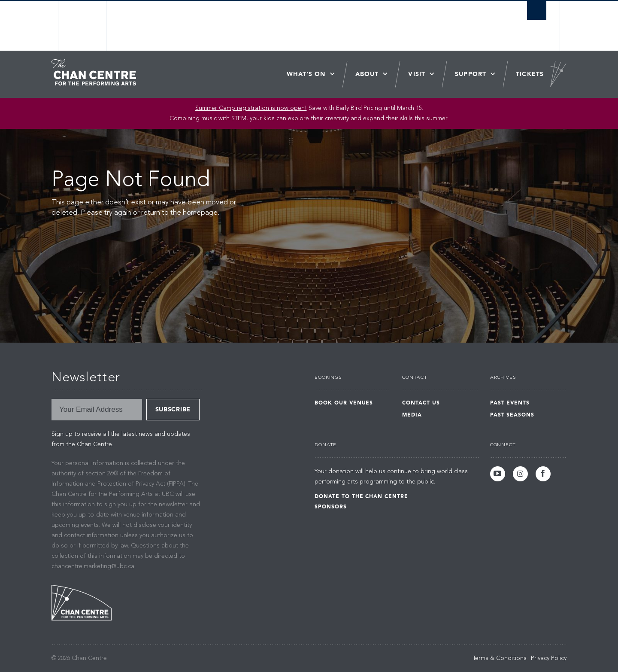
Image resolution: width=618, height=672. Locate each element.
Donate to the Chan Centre (361, 496)
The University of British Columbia (83, 26)
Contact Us (421, 403)
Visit (417, 74)
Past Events (510, 403)
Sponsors (331, 507)
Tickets (530, 74)
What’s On (306, 74)
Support (471, 74)
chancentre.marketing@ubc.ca (93, 566)
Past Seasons (512, 415)
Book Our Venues (344, 403)
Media (412, 415)
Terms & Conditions (500, 658)
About (367, 74)
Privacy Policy (549, 658)
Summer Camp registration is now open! (251, 108)
